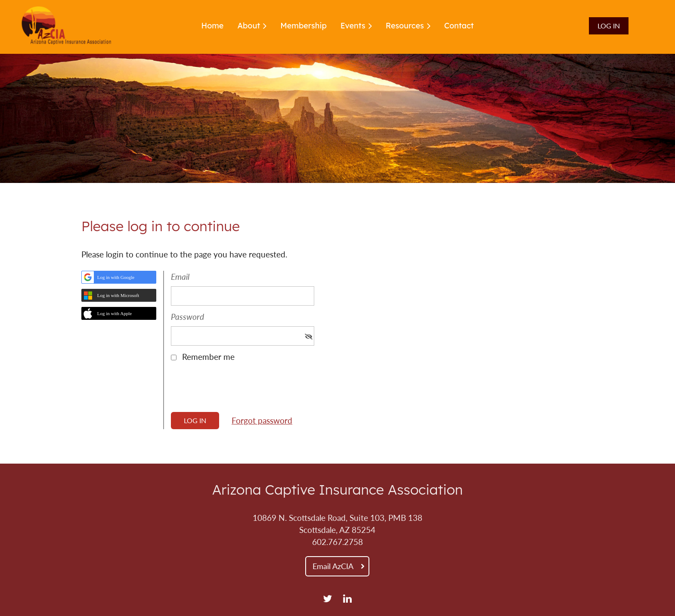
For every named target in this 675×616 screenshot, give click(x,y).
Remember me (208, 357)
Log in (609, 26)
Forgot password (262, 421)
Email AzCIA (333, 566)
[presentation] (236, 390)
